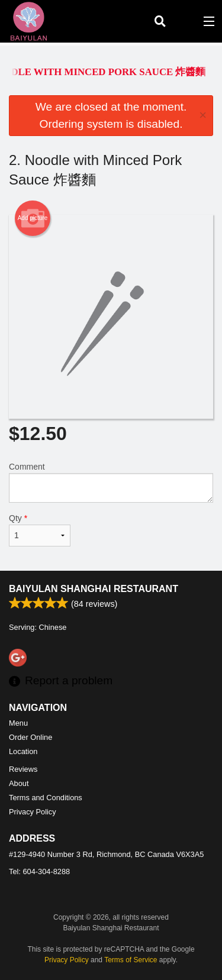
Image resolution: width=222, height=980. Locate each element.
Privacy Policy (33, 812)
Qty (40, 530)
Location (23, 751)
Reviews (23, 769)
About (19, 783)
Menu (18, 723)
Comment (111, 482)
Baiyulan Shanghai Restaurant (94, 589)
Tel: (39, 871)
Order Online (30, 737)
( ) (184, 21)
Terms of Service (131, 960)
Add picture (33, 218)
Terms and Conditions (46, 798)
